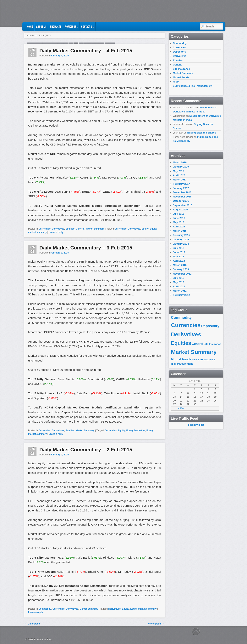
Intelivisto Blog (43, 639)
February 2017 (181, 184)
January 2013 (181, 269)
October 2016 (181, 201)
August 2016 (180, 210)
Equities (70, 229)
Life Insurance (181, 69)
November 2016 (182, 197)
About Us (41, 26)
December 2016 (182, 192)
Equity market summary (143, 609)
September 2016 (183, 205)
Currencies (44, 229)
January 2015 (181, 239)
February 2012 (181, 295)
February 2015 (181, 235)
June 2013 (179, 252)
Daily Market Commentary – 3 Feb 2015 (86, 248)
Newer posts (156, 624)
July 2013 (179, 248)
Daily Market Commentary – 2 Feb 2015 (86, 450)
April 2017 (179, 175)
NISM (176, 82)
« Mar (181, 408)
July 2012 (179, 278)
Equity (145, 229)
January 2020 (181, 167)
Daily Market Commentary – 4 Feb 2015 (86, 51)
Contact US (88, 26)
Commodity (45, 609)
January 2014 (181, 244)
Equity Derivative (136, 430)
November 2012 (182, 274)
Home (30, 26)
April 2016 (179, 227)
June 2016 (179, 218)
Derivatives (58, 229)
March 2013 (180, 265)
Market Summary (95, 229)
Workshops (71, 26)
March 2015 (180, 231)
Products (56, 26)
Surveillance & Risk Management (193, 86)
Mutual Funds (181, 77)
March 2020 (180, 162)
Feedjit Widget (196, 425)
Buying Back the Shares (202, 133)
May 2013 (178, 256)
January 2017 (181, 188)
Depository (179, 52)
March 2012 (180, 291)
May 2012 (178, 282)
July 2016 (179, 214)
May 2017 (178, 171)
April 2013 (179, 261)
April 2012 (179, 286)
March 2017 (180, 180)
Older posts (33, 624)
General (80, 229)
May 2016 (178, 222)
